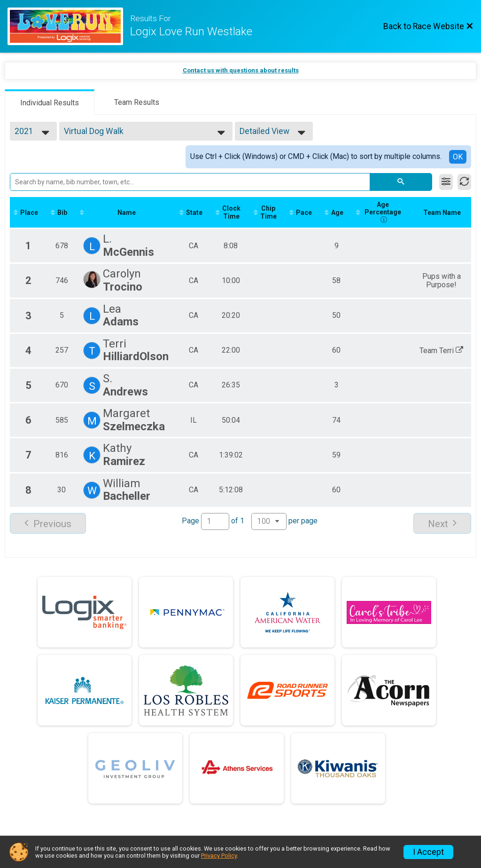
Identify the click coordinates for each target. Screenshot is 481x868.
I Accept (428, 852)
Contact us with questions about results (241, 70)
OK (458, 157)
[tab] (50, 102)
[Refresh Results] (464, 182)
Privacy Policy (219, 856)
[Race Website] (69, 26)
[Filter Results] (446, 182)
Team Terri (442, 350)
